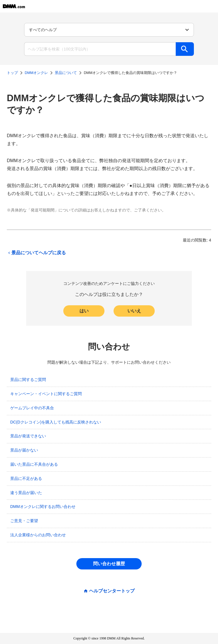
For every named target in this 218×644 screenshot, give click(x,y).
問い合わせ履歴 (109, 564)
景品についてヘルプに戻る (36, 253)
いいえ (134, 311)
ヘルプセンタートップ (112, 591)
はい (84, 311)
